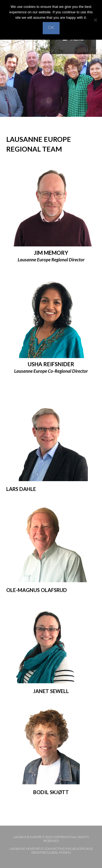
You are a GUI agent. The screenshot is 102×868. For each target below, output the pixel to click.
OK (51, 27)
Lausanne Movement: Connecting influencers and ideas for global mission (51, 850)
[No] (95, 20)
